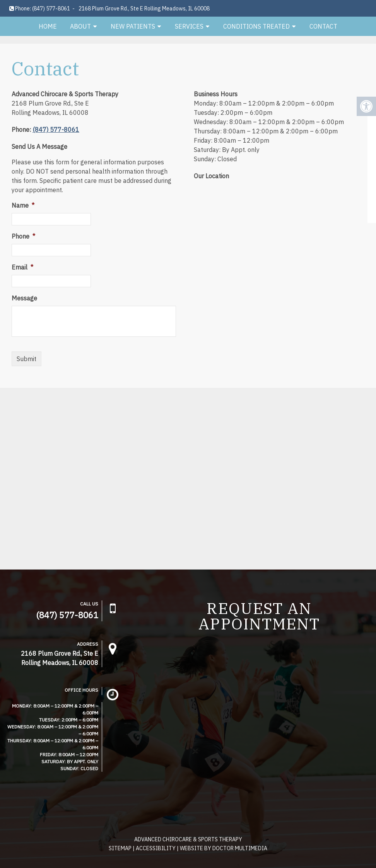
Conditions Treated (256, 26)
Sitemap (120, 848)
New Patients (133, 26)
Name (23, 205)
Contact (323, 26)
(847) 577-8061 (51, 9)
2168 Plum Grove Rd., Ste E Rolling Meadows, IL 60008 (144, 9)
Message (24, 298)
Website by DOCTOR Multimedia (224, 848)
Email (22, 267)
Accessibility (156, 848)
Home (48, 26)
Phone (23, 236)
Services (189, 26)
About (80, 26)
